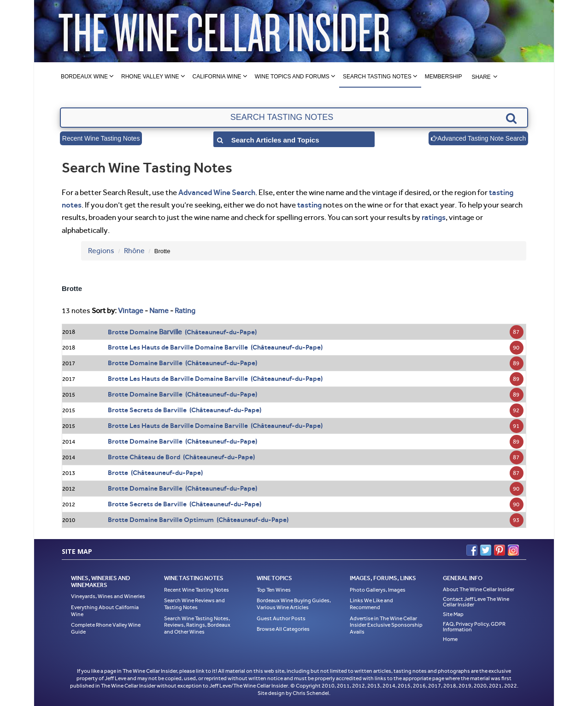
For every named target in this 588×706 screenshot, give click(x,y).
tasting (309, 205)
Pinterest (500, 550)
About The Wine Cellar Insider (479, 589)
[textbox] (294, 118)
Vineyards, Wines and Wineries (108, 596)
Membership (444, 77)
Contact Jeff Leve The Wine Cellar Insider (476, 602)
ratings (434, 217)
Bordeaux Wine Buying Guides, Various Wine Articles (294, 604)
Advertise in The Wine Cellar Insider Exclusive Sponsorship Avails (386, 625)
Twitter (486, 550)
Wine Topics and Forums (292, 77)
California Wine (217, 77)
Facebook (472, 550)
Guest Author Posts (281, 618)
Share (481, 77)
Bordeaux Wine (84, 77)
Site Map (453, 614)
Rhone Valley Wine (150, 77)
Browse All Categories (283, 629)
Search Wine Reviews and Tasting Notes (194, 604)
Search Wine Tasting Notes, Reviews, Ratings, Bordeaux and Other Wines (197, 625)
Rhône (134, 251)
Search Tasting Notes (377, 77)
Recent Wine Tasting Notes (101, 138)
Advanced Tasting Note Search (478, 138)
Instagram (513, 550)
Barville (171, 332)
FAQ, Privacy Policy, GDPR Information (474, 627)
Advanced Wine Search (217, 192)
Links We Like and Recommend (371, 604)
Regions (101, 251)
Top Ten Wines (274, 590)
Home (450, 639)
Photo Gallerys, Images (378, 590)
